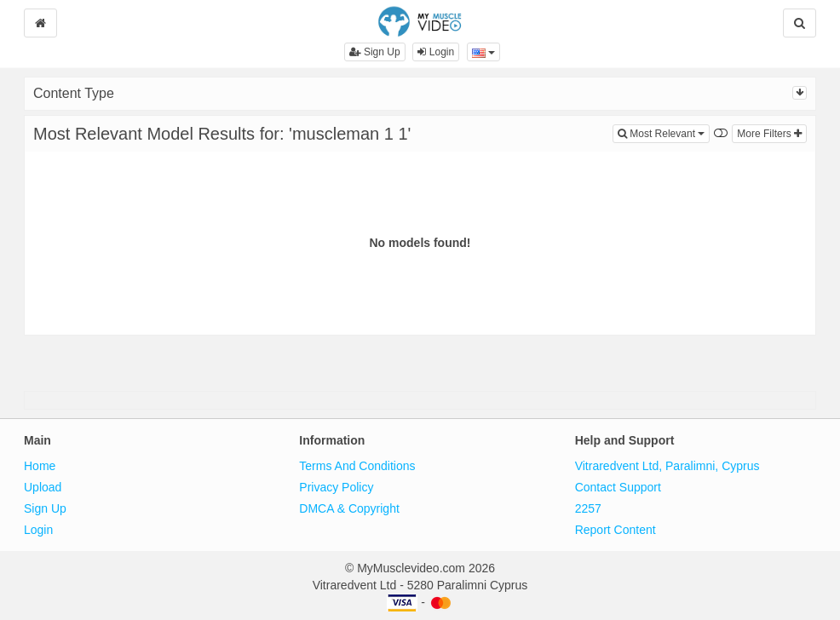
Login (436, 52)
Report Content (616, 530)
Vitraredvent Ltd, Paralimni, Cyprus (667, 466)
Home (40, 466)
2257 (588, 508)
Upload (43, 487)
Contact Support (618, 487)
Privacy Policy (336, 487)
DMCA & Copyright (349, 508)
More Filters (769, 134)
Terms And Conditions (357, 466)
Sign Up (375, 52)
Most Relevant (664, 132)
